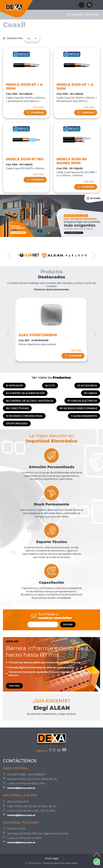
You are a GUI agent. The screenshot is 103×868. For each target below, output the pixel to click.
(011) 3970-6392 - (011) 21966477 (26, 774)
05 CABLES (91, 393)
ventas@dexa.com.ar (21, 788)
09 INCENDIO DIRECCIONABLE (78, 408)
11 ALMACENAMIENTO (84, 416)
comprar (35, 113)
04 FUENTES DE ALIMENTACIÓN (25, 393)
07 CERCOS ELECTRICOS (82, 401)
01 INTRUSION (14, 386)
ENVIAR (68, 624)
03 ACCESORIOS (87, 386)
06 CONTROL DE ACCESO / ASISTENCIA (30, 401)
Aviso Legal (52, 858)
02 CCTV (50, 386)
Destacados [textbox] (32, 38)
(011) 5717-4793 (16, 829)
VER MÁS (38, 107)
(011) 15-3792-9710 (18, 802)
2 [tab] (52, 232)
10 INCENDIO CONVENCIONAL (24, 416)
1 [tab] (48, 232)
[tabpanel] (51, 216)
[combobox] (32, 38)
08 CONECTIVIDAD (17, 408)
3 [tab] (55, 232)
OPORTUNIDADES (17, 423)
